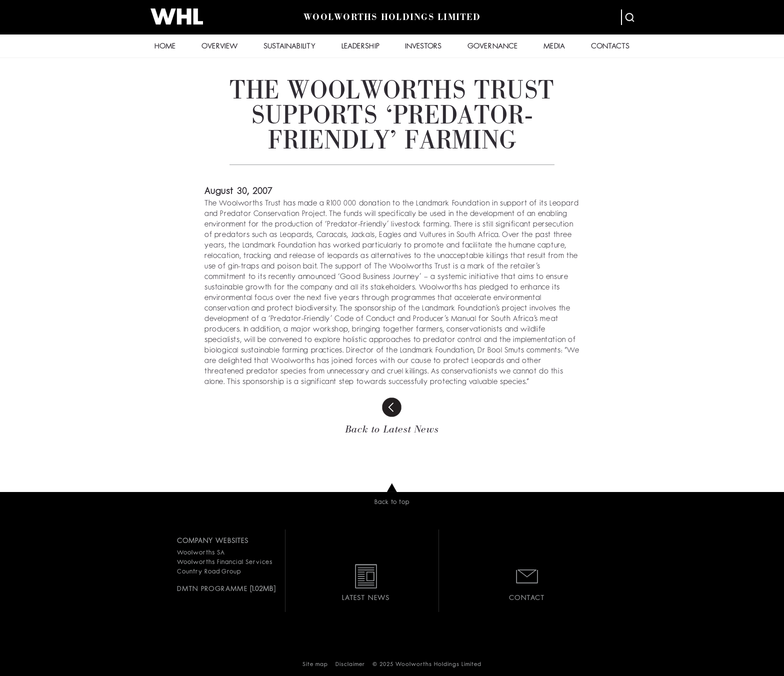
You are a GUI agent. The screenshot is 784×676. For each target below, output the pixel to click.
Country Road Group (209, 572)
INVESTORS (423, 47)
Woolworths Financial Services (225, 562)
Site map (315, 665)
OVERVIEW (219, 47)
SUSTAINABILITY (289, 47)
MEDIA (554, 47)
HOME (165, 47)
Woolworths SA (201, 553)
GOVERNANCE (492, 47)
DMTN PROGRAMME (212, 589)
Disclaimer (350, 665)
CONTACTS (610, 47)
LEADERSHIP (360, 47)
